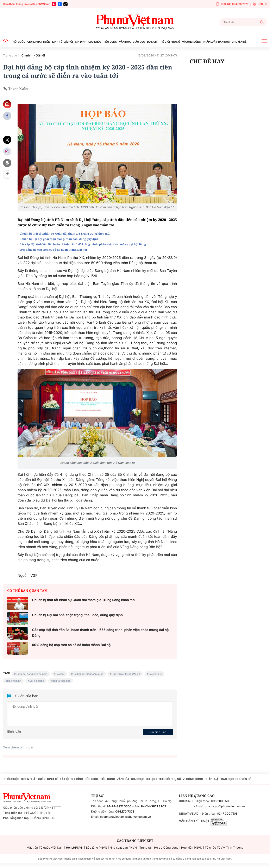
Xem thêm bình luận (19, 747)
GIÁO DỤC (139, 42)
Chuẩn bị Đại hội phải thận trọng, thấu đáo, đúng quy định (59, 239)
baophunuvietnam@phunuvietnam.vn (125, 817)
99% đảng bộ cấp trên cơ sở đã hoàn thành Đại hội (53, 250)
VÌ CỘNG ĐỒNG (192, 42)
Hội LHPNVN (75, 848)
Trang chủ (10, 56)
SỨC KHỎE (95, 42)
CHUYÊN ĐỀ (239, 42)
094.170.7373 (125, 812)
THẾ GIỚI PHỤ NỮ (169, 42)
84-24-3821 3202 (153, 806)
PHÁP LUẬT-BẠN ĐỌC (216, 42)
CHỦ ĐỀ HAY (207, 61)
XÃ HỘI (69, 42)
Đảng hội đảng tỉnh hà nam (32, 674)
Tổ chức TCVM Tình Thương (224, 848)
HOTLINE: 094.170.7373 (232, 4)
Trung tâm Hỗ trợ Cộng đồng (159, 848)
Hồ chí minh (14, 681)
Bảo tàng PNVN (96, 848)
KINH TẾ (57, 42)
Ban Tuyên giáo (61, 681)
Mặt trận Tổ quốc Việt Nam (45, 848)
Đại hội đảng (37, 681)
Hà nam (60, 674)
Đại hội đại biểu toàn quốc (88, 674)
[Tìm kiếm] (243, 22)
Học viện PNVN (192, 848)
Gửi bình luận (158, 732)
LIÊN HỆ (260, 4)
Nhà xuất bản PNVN (123, 848)
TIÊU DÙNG (110, 42)
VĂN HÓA (125, 42)
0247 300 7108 (227, 814)
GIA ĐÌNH (81, 42)
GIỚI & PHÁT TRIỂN (39, 42)
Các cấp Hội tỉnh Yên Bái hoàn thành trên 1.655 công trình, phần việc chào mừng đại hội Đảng (83, 244)
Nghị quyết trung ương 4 (126, 674)
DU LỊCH (152, 42)
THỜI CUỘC (18, 42)
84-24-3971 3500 (119, 806)
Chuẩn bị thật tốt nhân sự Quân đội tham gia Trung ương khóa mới (65, 234)
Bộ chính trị (155, 674)
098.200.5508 (221, 801)
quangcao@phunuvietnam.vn (225, 806)
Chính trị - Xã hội (33, 56)
